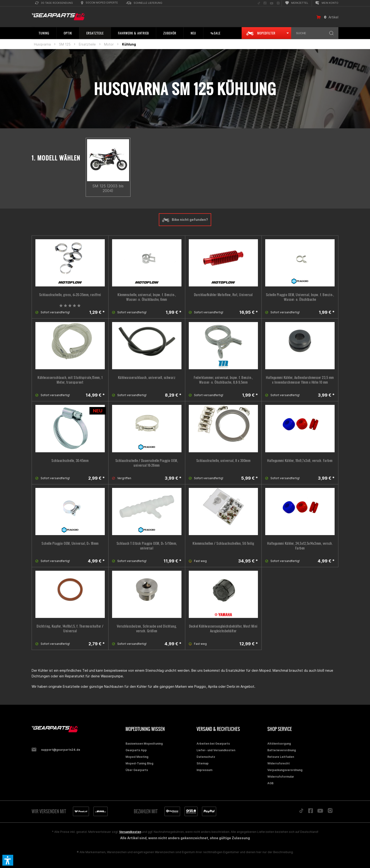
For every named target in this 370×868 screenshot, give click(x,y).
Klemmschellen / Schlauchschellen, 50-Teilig (223, 543)
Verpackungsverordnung (285, 770)
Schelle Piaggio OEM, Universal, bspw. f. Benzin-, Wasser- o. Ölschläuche (300, 297)
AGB (270, 783)
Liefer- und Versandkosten (216, 750)
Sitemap (203, 763)
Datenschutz (206, 757)
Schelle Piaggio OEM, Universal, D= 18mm (70, 543)
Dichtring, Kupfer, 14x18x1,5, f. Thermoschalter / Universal (70, 629)
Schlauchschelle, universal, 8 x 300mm (223, 461)
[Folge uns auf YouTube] (272, 3)
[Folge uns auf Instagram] (278, 3)
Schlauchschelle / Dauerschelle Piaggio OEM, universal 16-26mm (147, 463)
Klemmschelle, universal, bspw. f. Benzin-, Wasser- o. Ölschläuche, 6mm (147, 297)
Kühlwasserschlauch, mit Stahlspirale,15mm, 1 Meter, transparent (70, 380)
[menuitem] (54, 3)
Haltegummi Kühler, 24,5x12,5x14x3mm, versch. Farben (300, 546)
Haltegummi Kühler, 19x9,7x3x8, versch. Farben (300, 461)
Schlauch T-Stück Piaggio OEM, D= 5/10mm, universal (147, 546)
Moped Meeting (137, 757)
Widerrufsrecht (279, 763)
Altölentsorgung (279, 744)
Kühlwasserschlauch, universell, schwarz (147, 377)
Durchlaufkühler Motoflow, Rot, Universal (223, 295)
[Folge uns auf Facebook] (265, 3)
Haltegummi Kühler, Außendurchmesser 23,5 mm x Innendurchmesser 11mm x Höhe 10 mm (300, 380)
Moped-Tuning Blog (139, 763)
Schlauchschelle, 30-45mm (70, 461)
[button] (8, 860)
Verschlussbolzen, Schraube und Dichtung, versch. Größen (147, 629)
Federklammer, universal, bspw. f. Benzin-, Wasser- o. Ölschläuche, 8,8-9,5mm (223, 380)
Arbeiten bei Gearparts (213, 744)
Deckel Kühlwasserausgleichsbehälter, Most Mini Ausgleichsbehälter (223, 629)
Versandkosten (130, 832)
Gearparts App (136, 750)
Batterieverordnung (282, 750)
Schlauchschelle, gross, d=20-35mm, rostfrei (70, 295)
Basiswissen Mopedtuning (144, 744)
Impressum (204, 770)
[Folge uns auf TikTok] (259, 3)
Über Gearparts (137, 770)
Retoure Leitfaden (281, 757)
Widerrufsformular (281, 777)
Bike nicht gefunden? (185, 220)
